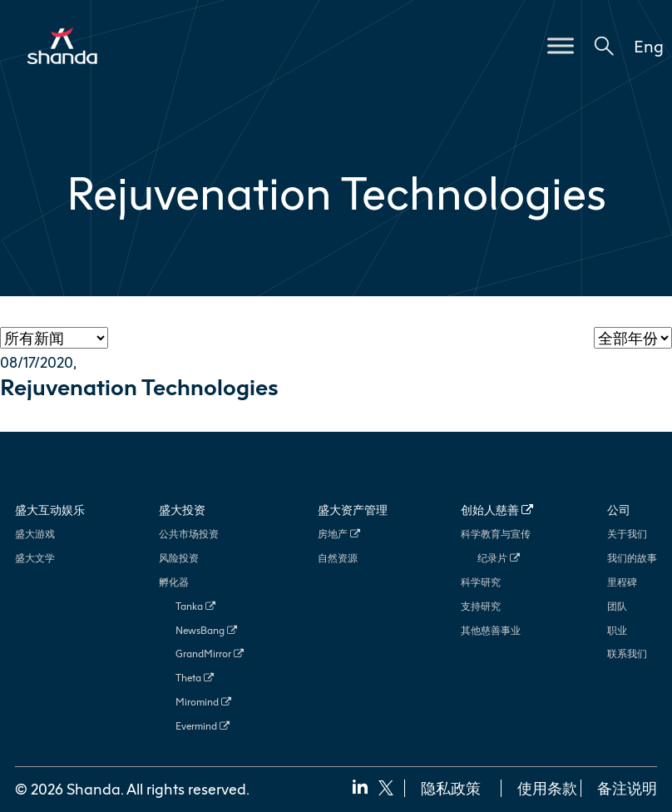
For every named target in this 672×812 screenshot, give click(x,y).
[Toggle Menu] (561, 45)
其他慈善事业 (491, 630)
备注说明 (627, 788)
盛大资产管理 (353, 510)
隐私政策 (451, 788)
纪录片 (499, 558)
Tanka (195, 606)
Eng (649, 46)
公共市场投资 (189, 534)
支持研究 (481, 606)
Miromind (203, 702)
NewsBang (206, 630)
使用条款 (547, 788)
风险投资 (179, 558)
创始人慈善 (497, 510)
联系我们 (627, 654)
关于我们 (627, 534)
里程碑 (622, 582)
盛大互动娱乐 (50, 510)
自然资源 (338, 558)
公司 (619, 510)
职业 (617, 630)
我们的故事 (632, 558)
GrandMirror (210, 654)
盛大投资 (182, 510)
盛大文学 (35, 558)
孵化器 (174, 582)
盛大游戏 (35, 534)
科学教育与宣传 (496, 534)
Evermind (203, 726)
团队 (617, 606)
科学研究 (481, 582)
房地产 (339, 534)
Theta (195, 678)
